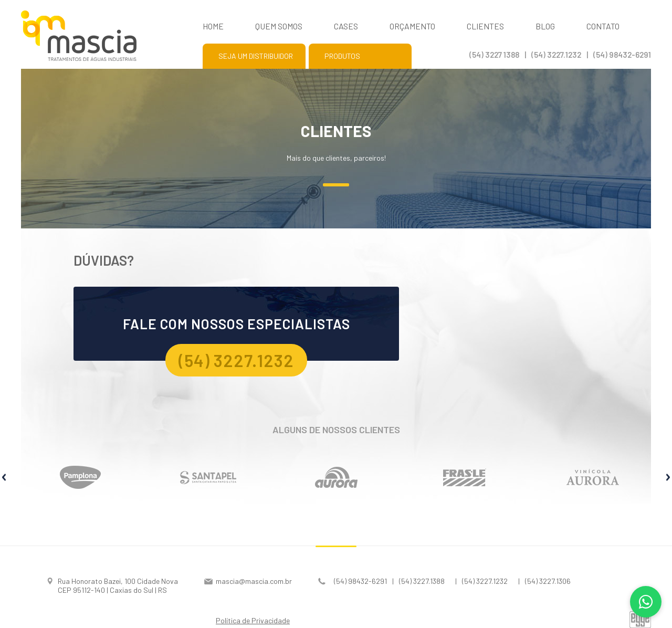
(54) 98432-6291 (622, 55)
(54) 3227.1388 (422, 581)
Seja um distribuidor (256, 56)
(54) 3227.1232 (556, 55)
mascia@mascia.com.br (254, 581)
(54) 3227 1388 (494, 55)
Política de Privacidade (253, 620)
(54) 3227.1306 (548, 581)
